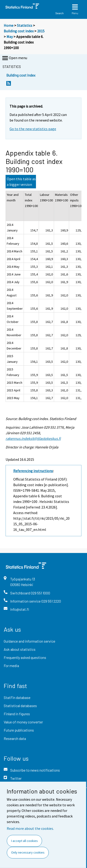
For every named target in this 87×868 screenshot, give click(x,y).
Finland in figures (17, 714)
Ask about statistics (20, 649)
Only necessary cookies (28, 852)
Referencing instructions (33, 471)
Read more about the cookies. (30, 828)
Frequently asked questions (25, 657)
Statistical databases (20, 706)
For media (11, 666)
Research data (15, 738)
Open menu (14, 58)
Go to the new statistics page (33, 129)
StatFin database (17, 697)
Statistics (25, 25)
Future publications (19, 730)
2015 (41, 31)
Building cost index (19, 31)
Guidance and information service (29, 641)
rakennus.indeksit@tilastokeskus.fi (33, 438)
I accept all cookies (24, 841)
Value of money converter (23, 722)
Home (9, 25)
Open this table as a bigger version (21, 182)
